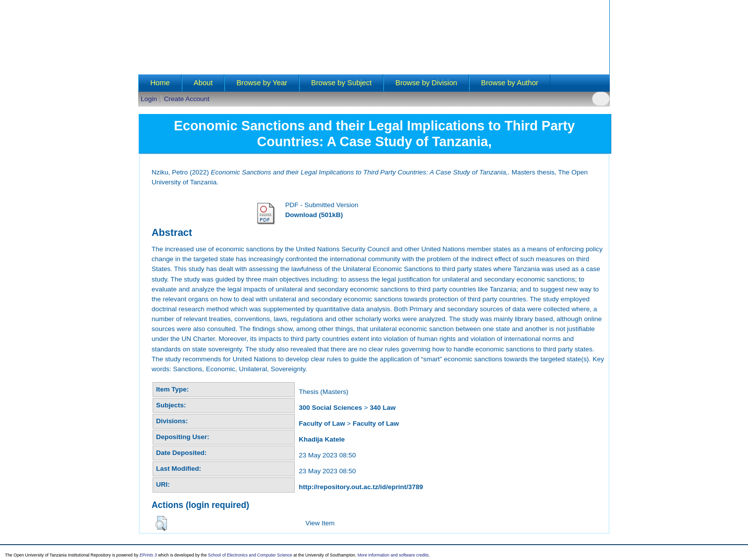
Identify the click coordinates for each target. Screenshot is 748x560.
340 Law (382, 408)
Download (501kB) (314, 215)
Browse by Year (262, 83)
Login (149, 99)
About (203, 83)
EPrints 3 (148, 555)
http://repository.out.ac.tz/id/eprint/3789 (361, 487)
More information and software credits (393, 555)
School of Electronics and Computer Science (250, 555)
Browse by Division (426, 83)
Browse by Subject (341, 83)
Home (160, 83)
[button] (161, 523)
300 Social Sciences (330, 408)
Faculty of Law (322, 423)
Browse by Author (510, 83)
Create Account (187, 99)
